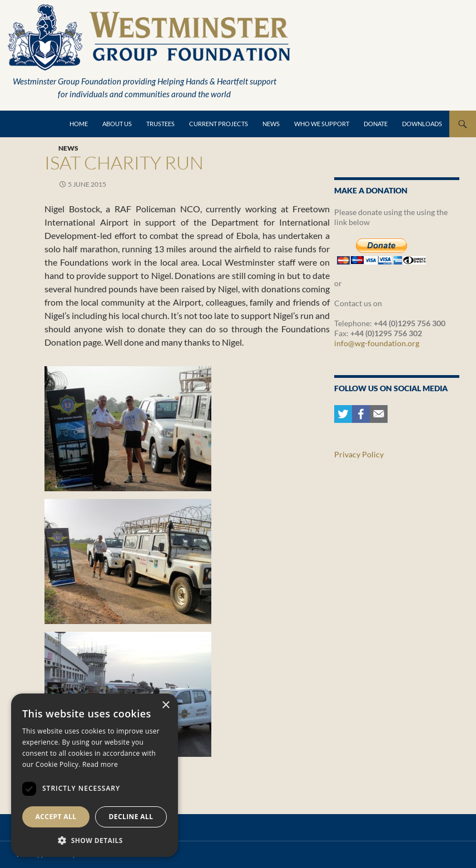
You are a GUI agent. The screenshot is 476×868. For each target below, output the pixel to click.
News (271, 124)
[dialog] (95, 775)
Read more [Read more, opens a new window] (100, 764)
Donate (376, 124)
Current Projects (219, 124)
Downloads (422, 124)
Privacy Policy (359, 454)
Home (79, 124)
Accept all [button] (56, 817)
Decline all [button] (131, 817)
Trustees (160, 124)
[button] (95, 840)
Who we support (322, 124)
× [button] (165, 705)
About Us (117, 124)
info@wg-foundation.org (377, 343)
